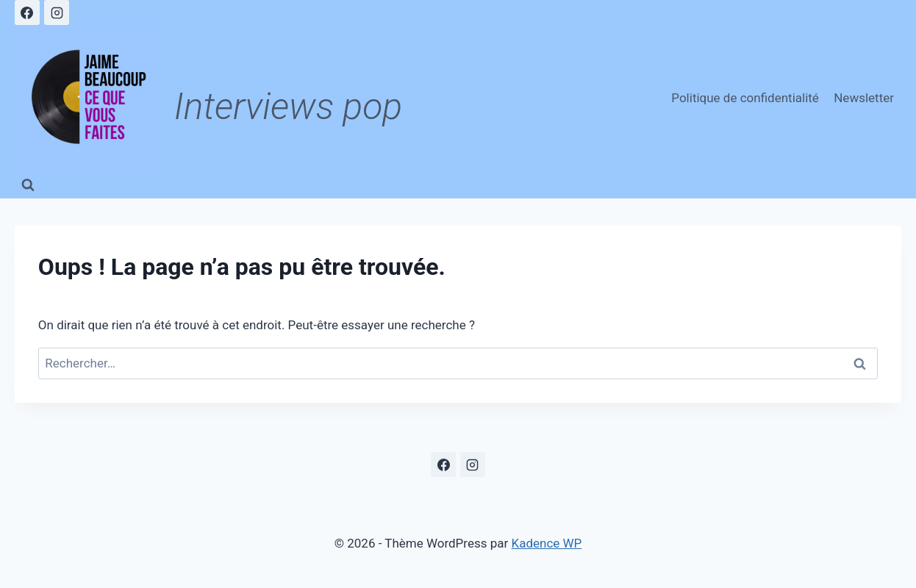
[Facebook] (27, 12)
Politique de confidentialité (745, 98)
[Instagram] (57, 12)
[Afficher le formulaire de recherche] (28, 185)
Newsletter (864, 98)
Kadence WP (547, 543)
